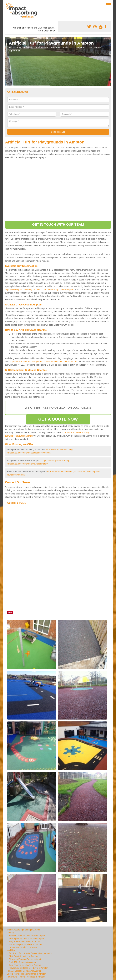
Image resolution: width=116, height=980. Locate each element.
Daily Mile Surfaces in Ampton (23, 962)
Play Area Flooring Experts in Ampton (26, 959)
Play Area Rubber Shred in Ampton (25, 941)
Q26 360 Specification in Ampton (22, 947)
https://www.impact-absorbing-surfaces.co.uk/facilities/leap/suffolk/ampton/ (44, 362)
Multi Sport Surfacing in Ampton (24, 956)
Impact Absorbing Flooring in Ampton (24, 930)
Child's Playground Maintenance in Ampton (27, 974)
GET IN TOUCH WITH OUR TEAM (58, 225)
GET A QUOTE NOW (58, 419)
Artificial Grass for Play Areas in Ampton (27, 936)
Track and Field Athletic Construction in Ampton (31, 953)
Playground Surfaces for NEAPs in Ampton (29, 968)
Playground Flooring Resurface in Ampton (26, 977)
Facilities (11, 950)
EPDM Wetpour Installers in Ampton (26, 944)
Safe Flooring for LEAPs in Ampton (25, 965)
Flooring (11, 933)
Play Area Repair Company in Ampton (24, 971)
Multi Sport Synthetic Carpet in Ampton (27, 939)
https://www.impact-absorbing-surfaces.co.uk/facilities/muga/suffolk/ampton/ (40, 290)
